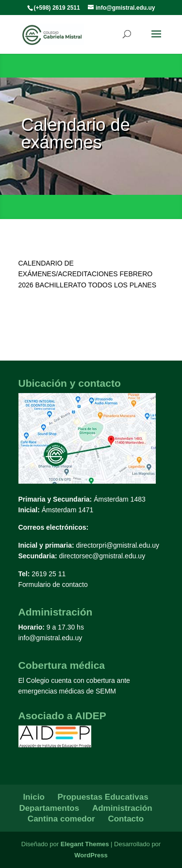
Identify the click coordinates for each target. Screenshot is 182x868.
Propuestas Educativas (103, 797)
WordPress (91, 855)
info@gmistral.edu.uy (50, 638)
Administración (122, 808)
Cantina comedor (61, 819)
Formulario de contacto (53, 584)
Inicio (33, 797)
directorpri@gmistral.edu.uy (118, 545)
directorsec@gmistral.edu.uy (102, 556)
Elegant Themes (85, 844)
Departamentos (49, 808)
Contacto (126, 819)
